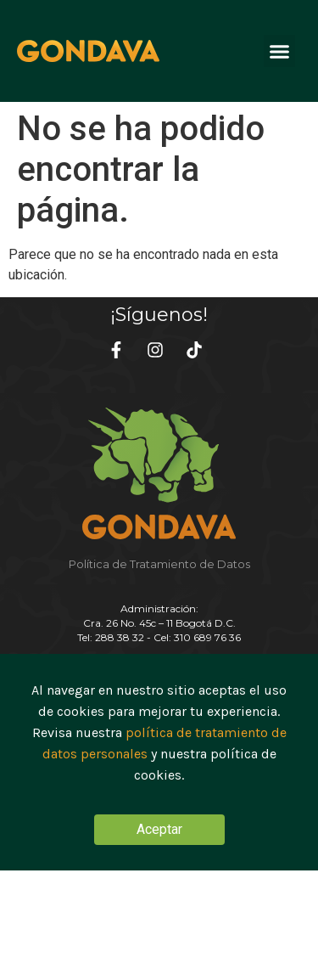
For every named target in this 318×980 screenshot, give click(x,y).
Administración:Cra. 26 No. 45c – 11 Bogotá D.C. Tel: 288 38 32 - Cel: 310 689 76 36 (159, 623)
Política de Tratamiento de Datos (159, 564)
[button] (280, 51)
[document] (159, 762)
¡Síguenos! (159, 315)
